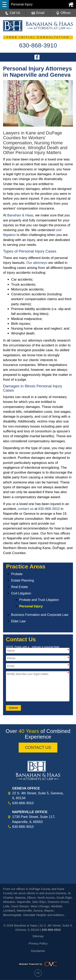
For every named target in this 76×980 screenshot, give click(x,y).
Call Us (13, 13)
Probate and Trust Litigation (39, 600)
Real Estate (20, 587)
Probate (17, 574)
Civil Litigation (21, 593)
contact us (26, 509)
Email (38, 13)
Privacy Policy (38, 943)
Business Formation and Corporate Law (40, 615)
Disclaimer (38, 951)
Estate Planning (22, 580)
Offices (63, 13)
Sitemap (38, 936)
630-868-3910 (49, 509)
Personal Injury (31, 606)
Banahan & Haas (20, 215)
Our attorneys (37, 263)
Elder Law (18, 621)
